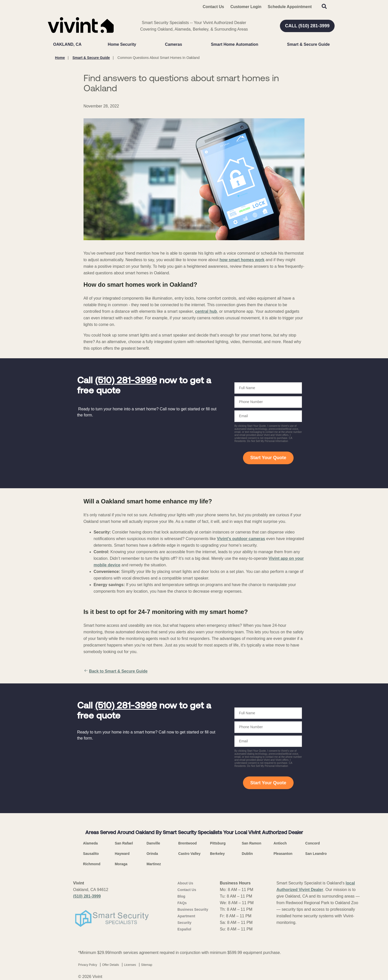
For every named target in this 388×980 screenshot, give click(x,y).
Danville (153, 843)
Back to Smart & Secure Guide (116, 671)
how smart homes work (242, 260)
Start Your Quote (268, 458)
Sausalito (91, 854)
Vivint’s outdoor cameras (241, 539)
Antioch (280, 843)
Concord (313, 843)
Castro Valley (189, 854)
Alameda (90, 843)
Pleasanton (283, 854)
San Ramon (251, 843)
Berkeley (217, 854)
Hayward (122, 854)
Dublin (247, 854)
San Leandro (316, 854)
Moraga (121, 864)
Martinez (154, 864)
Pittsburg (218, 843)
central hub (206, 311)
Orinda (152, 854)
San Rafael (124, 843)
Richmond (92, 864)
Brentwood (187, 843)
